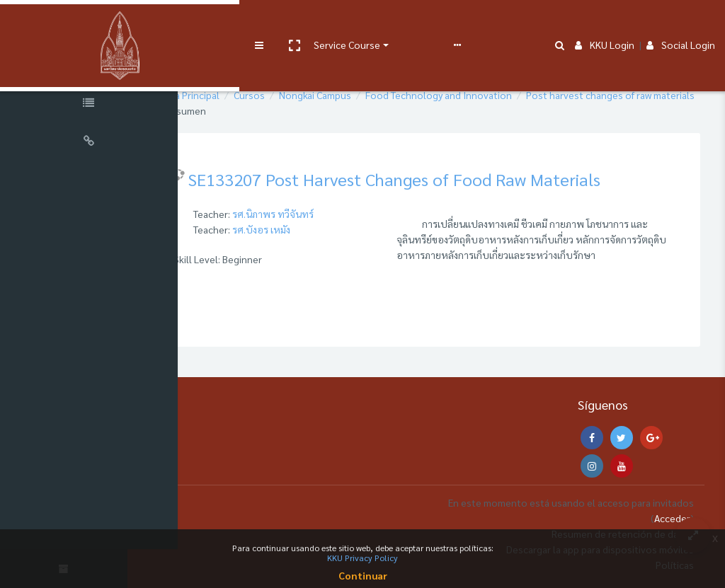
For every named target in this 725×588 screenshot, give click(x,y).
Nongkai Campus (373, 95)
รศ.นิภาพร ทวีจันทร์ (331, 214)
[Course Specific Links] (92, 105)
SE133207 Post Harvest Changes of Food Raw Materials (452, 179)
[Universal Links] (92, 143)
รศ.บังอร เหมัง (319, 229)
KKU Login (605, 23)
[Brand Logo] (92, 23)
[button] (239, 23)
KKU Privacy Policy (362, 558)
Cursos (307, 95)
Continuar (363, 575)
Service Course (292, 23)
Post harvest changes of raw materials (307, 110)
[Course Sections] (92, 67)
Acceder (672, 518)
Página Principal (243, 95)
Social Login (681, 23)
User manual (371, 23)
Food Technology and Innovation (497, 95)
